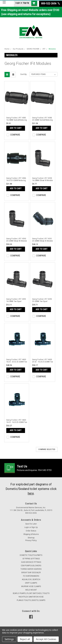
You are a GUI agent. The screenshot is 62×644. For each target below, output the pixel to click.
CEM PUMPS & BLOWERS (31, 566)
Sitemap (31, 538)
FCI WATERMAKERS (31, 576)
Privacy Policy (31, 540)
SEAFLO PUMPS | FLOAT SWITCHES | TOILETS (31, 593)
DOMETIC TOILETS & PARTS (31, 555)
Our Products (18, 49)
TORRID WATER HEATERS (31, 569)
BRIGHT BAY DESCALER (31, 573)
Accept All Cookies (46, 639)
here (31, 493)
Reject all (25, 639)
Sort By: (24, 74)
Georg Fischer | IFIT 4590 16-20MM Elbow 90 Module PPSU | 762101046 (43, 179)
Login (18, 3)
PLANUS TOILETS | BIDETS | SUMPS (31, 600)
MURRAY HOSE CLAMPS (31, 586)
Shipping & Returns (31, 534)
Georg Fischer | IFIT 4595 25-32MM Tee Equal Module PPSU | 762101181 (42, 300)
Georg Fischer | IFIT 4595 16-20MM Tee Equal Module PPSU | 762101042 (16, 300)
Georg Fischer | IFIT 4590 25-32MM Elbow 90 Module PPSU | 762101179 (17, 240)
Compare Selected (47, 449)
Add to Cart (16, 128)
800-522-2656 (51, 3)
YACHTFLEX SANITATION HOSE (31, 597)
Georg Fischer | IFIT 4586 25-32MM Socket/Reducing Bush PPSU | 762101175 (43, 119)
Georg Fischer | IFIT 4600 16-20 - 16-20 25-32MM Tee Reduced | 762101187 (17, 421)
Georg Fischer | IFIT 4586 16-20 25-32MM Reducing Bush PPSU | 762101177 (16, 179)
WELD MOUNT (31, 590)
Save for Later (31, 524)
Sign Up (26, 3)
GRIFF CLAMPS (31, 583)
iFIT (44, 49)
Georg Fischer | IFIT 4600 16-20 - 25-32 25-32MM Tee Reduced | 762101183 (17, 361)
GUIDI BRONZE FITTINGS (31, 562)
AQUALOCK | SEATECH (31, 579)
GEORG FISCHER (33, 49)
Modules (52, 49)
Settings (9, 639)
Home (7, 49)
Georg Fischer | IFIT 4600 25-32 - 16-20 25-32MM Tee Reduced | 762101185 (43, 361)
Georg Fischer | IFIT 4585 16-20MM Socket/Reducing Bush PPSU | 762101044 (17, 119)
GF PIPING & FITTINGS (31, 559)
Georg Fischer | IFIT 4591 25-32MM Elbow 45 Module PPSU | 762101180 (43, 240)
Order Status (31, 531)
